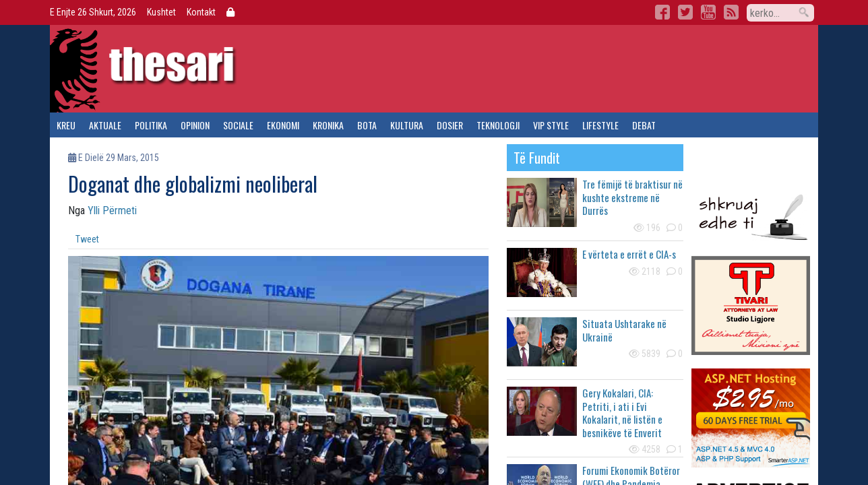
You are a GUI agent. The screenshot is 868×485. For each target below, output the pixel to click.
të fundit (537, 158)
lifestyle (600, 125)
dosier (450, 125)
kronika (328, 125)
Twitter (685, 12)
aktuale (105, 125)
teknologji (498, 125)
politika (151, 125)
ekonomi (283, 125)
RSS (731, 12)
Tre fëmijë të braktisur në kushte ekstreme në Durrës (632, 197)
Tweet (87, 239)
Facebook (662, 12)
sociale (238, 125)
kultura (407, 125)
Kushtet (161, 12)
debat (644, 125)
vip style (551, 125)
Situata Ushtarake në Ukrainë (624, 330)
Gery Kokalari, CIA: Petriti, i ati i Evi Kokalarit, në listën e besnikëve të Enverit (622, 413)
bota (367, 125)
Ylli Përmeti (112, 211)
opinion (195, 125)
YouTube (708, 12)
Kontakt (201, 12)
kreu (66, 125)
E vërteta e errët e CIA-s (629, 254)
